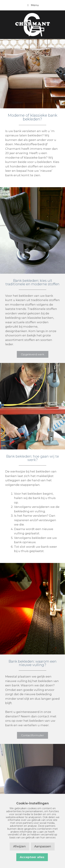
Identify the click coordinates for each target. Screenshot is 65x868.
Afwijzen (19, 846)
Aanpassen (43, 846)
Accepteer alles (32, 857)
